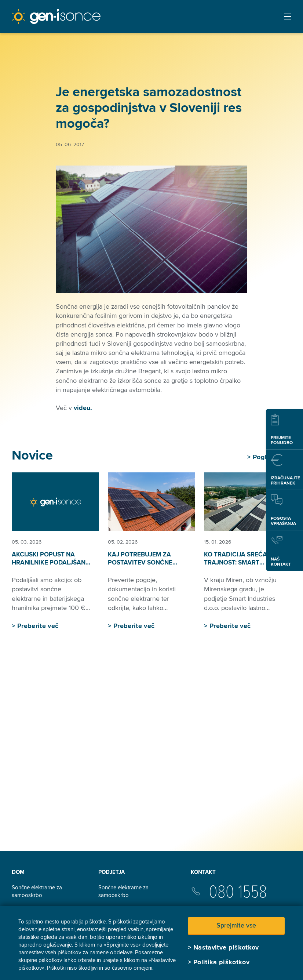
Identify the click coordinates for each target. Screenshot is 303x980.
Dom (18, 872)
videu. (83, 408)
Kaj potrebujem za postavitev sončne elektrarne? (140, 562)
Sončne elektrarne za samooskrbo (37, 891)
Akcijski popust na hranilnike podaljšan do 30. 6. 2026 (49, 562)
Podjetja (112, 872)
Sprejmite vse (236, 925)
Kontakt (203, 872)
